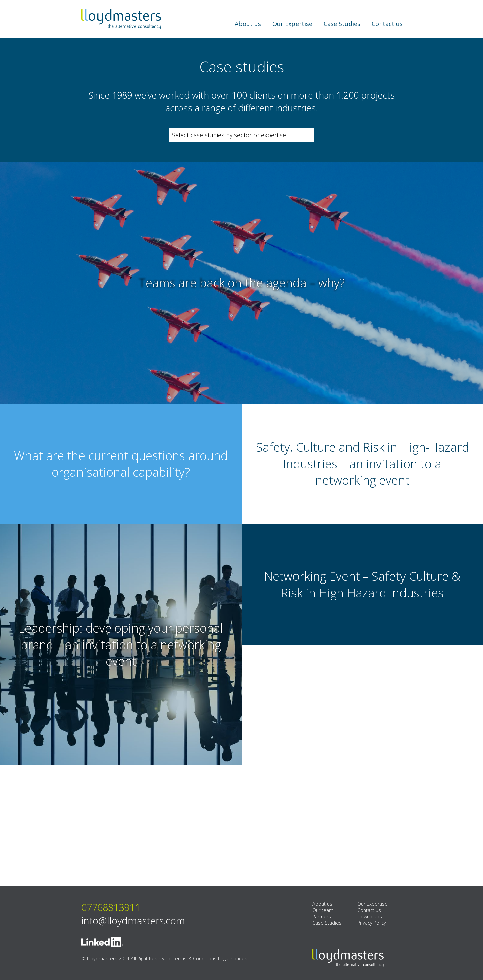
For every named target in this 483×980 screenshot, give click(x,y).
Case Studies (342, 24)
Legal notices (233, 957)
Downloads (370, 915)
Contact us (387, 24)
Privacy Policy (372, 922)
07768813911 (111, 906)
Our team (323, 909)
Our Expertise (292, 24)
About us (248, 24)
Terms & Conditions (195, 957)
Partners (322, 915)
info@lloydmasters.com (133, 919)
